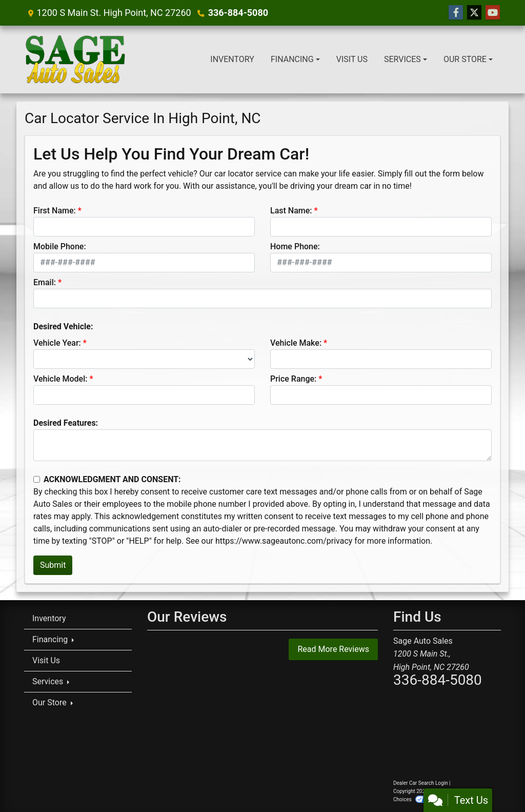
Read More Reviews (333, 649)
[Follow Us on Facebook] (456, 13)
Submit (53, 565)
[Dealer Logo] (75, 60)
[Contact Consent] (37, 479)
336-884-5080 (238, 13)
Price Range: (293, 379)
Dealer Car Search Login (421, 783)
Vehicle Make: (296, 343)
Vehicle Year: (57, 343)
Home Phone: (295, 246)
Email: (45, 282)
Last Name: (291, 211)
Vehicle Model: (60, 379)
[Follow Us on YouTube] (493, 13)
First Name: (55, 211)
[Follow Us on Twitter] (474, 13)
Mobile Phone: (60, 246)
